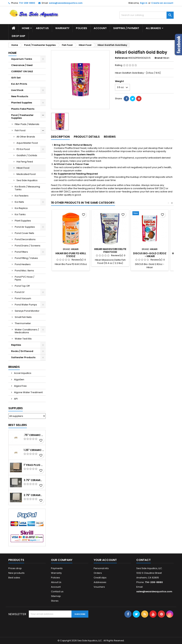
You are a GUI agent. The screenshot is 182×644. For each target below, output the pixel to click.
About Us (42, 28)
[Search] (147, 15)
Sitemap (56, 596)
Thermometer (23, 323)
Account (100, 28)
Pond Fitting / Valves (26, 258)
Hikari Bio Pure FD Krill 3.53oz (71, 255)
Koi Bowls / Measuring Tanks (27, 188)
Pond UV (20, 292)
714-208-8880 (27, 3)
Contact (144, 560)
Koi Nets (19, 202)
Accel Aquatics (22, 373)
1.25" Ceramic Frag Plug (34, 450)
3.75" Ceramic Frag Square (34, 480)
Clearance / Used (22, 65)
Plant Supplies (23, 221)
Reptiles (16, 345)
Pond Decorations (25, 239)
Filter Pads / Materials (27, 124)
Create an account (162, 3)
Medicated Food (26, 174)
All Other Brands (26, 137)
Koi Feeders (22, 196)
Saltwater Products (23, 357)
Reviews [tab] (110, 137)
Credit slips (100, 578)
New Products (20, 96)
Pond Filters (21, 252)
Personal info (101, 568)
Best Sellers (18, 425)
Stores (55, 601)
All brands (153, 28)
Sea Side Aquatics (27, 180)
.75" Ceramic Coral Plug (34, 435)
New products (16, 573)
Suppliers (16, 408)
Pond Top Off (22, 286)
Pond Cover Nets (24, 233)
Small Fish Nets (23, 317)
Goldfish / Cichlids (27, 155)
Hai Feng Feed (25, 162)
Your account (105, 560)
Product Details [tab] (87, 137)
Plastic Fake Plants (23, 109)
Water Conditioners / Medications (27, 331)
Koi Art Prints (19, 84)
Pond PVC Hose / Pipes (25, 278)
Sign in (144, 3)
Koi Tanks (20, 214)
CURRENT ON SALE (22, 71)
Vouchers (99, 587)
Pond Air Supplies (25, 227)
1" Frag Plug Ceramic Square (34, 465)
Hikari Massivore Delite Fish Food (110, 251)
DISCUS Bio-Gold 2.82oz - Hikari (150, 255)
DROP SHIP (18, 36)
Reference (121, 58)
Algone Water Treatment (28, 392)
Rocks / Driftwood (22, 351)
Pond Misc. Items (24, 271)
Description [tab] (60, 137)
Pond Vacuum (23, 298)
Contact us (57, 591)
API (16, 399)
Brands (14, 367)
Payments (57, 568)
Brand (158, 58)
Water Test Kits (23, 339)
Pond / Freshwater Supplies (22, 117)
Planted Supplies (22, 103)
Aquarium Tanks (22, 59)
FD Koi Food (23, 149)
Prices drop (15, 568)
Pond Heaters (23, 264)
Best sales (14, 578)
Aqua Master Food (27, 143)
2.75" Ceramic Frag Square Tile (34, 495)
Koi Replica (21, 208)
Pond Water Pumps (26, 305)
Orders (98, 573)
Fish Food (20, 130)
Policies (81, 28)
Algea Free (20, 386)
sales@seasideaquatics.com (66, 3)
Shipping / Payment (126, 28)
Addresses (100, 582)
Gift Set (16, 78)
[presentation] (56, 626)
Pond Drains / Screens (28, 246)
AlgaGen (19, 379)
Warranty (62, 28)
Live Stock (17, 90)
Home (26, 28)
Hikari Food (23, 168)
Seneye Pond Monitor (27, 311)
